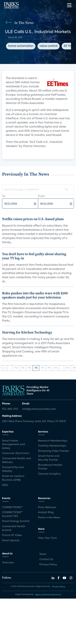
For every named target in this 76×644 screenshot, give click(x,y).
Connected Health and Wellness (16, 460)
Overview (8, 563)
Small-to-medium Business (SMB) (13, 478)
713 (16, 368)
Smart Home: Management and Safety (13, 445)
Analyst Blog (46, 512)
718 (49, 368)
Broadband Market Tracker (50, 467)
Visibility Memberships (52, 446)
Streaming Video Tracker (54, 451)
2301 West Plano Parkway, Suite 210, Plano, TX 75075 (34, 421)
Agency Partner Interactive (48, 595)
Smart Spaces (11, 541)
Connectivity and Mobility (13, 469)
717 (42, 368)
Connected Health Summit (14, 528)
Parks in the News (49, 518)
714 (23, 368)
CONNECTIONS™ (12, 507)
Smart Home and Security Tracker (49, 458)
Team (43, 554)
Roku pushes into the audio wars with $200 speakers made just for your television (35, 295)
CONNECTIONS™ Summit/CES (12, 514)
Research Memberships (53, 441)
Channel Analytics (49, 474)
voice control (49, 46)
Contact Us (46, 559)
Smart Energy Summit (16, 521)
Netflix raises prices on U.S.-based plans (33, 219)
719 (56, 368)
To (4, 196)
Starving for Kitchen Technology (27, 332)
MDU (5, 485)
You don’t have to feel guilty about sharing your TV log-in (34, 256)
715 (29, 368)
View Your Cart (47, 538)
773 (67, 368)
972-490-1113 (10, 409)
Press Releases (47, 507)
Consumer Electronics (16, 453)
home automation (21, 46)
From (42, 196)
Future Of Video (12, 535)
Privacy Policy (48, 565)
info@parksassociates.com (39, 409)
